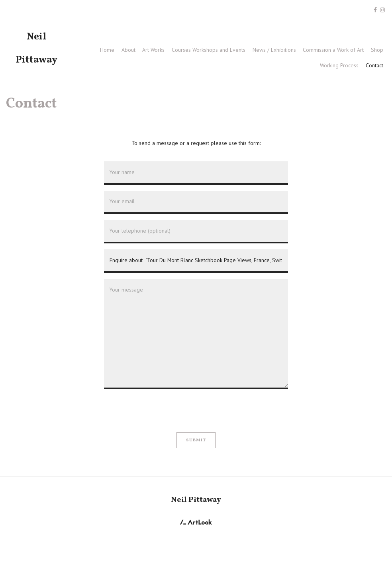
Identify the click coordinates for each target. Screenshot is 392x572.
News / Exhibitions (274, 50)
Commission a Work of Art (333, 50)
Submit (196, 440)
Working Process (339, 65)
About (128, 50)
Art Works (153, 50)
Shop (377, 50)
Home (107, 50)
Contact (374, 65)
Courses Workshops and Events (209, 50)
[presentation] (165, 411)
